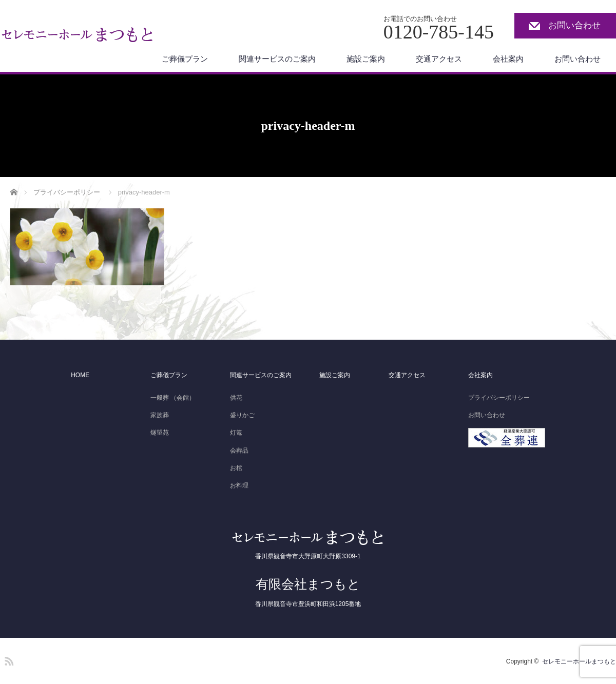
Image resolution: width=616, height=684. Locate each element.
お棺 (236, 468)
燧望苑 (160, 433)
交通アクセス (439, 59)
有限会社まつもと (308, 584)
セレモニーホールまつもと (579, 661)
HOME (80, 375)
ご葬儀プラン (185, 59)
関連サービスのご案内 (277, 59)
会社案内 (508, 59)
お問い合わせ (574, 25)
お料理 (239, 485)
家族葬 (160, 415)
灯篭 (236, 433)
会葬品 (239, 451)
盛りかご (242, 415)
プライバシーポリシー (499, 398)
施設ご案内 (366, 59)
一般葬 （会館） (173, 398)
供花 (236, 398)
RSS (8, 659)
